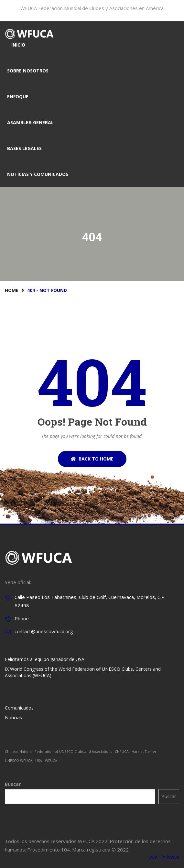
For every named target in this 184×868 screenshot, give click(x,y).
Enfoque (18, 97)
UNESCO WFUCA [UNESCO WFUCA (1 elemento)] (19, 761)
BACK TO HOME (92, 459)
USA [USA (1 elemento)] (39, 761)
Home (12, 290)
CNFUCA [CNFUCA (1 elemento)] (122, 752)
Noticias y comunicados (38, 174)
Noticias (13, 717)
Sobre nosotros (28, 71)
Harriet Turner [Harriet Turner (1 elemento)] (144, 752)
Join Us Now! (164, 857)
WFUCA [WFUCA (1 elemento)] (51, 761)
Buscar (13, 784)
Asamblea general (30, 122)
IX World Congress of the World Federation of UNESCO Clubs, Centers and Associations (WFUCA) (83, 672)
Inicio (18, 45)
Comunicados (19, 708)
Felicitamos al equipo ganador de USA (45, 659)
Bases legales (24, 148)
